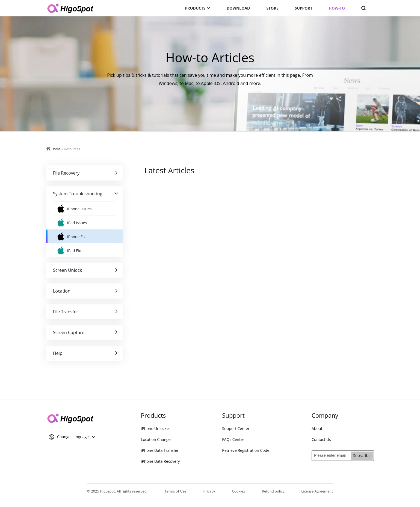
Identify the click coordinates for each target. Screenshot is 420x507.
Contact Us (321, 439)
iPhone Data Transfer (160, 450)
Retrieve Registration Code (246, 450)
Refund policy (273, 491)
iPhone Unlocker (156, 428)
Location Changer (156, 439)
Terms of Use (175, 491)
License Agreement (317, 491)
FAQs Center (233, 439)
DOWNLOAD (238, 8)
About (317, 428)
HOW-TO (337, 8)
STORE (272, 8)
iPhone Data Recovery (160, 461)
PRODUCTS (198, 8)
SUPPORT (303, 8)
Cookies (238, 491)
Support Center (236, 428)
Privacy (209, 491)
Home (56, 149)
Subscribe (362, 456)
